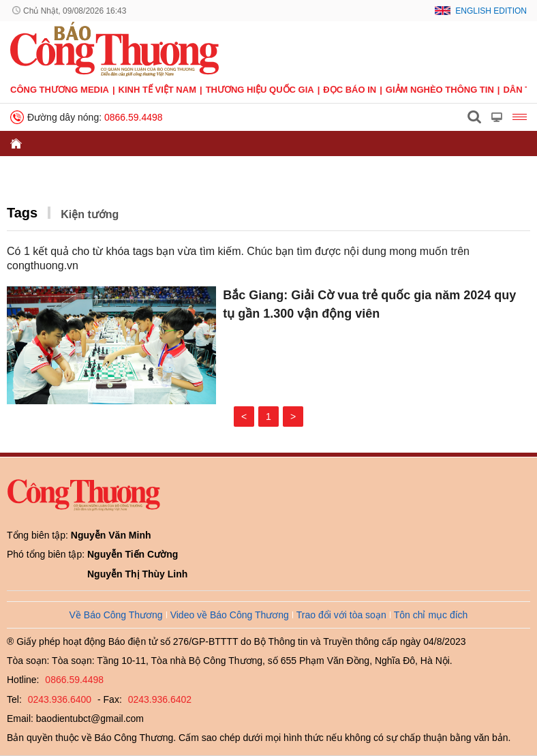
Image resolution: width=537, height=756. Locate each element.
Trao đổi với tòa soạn (341, 615)
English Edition (491, 11)
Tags (22, 213)
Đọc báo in (350, 90)
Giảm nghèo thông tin (440, 90)
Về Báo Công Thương (116, 615)
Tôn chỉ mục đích (431, 615)
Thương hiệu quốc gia (260, 90)
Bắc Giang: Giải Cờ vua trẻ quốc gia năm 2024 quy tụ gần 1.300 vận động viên (369, 304)
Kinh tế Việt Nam (157, 90)
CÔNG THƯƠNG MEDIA (60, 90)
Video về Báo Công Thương (230, 615)
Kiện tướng (90, 214)
